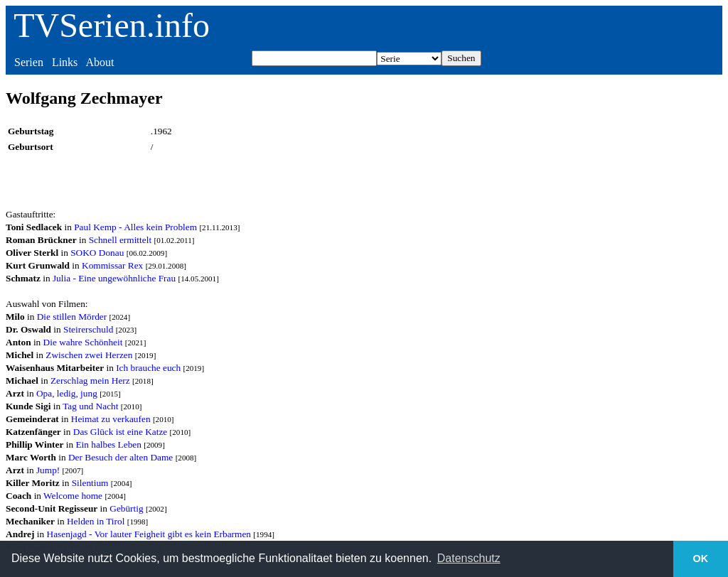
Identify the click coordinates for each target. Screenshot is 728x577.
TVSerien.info (112, 25)
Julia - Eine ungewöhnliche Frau (114, 278)
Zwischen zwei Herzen (89, 355)
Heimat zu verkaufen (111, 419)
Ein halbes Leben (108, 444)
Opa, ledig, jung (67, 393)
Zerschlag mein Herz (90, 381)
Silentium (90, 483)
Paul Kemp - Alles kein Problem (135, 227)
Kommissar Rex (112, 265)
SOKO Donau (97, 253)
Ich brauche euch (148, 368)
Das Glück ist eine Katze (121, 432)
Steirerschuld (88, 329)
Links (65, 62)
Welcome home (73, 496)
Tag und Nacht (90, 406)
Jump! (48, 470)
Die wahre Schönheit (83, 342)
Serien (29, 62)
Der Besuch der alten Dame (121, 457)
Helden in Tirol (96, 521)
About (100, 62)
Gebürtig (126, 508)
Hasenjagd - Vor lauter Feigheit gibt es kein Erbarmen (149, 534)
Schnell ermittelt (120, 240)
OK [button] (701, 559)
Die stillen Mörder (72, 317)
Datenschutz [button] (469, 558)
